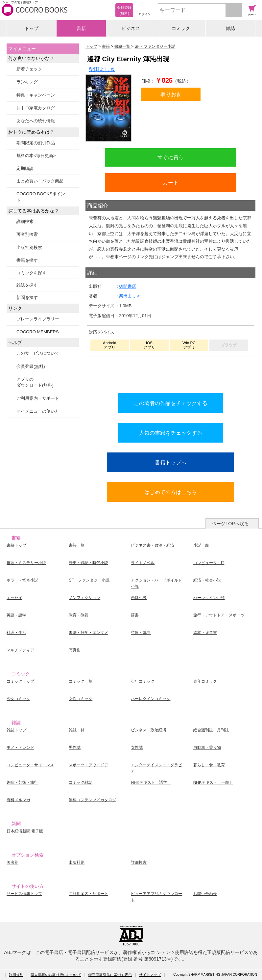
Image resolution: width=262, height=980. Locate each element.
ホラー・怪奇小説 (22, 580)
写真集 (75, 650)
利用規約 (16, 975)
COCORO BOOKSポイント (41, 197)
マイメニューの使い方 (38, 411)
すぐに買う (171, 157)
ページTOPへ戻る (230, 524)
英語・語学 (16, 615)
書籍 (81, 28)
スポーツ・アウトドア (88, 765)
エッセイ (14, 598)
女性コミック (81, 699)
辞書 (135, 615)
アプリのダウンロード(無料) (35, 382)
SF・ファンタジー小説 (89, 580)
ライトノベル (143, 563)
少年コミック (143, 681)
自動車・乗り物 (207, 748)
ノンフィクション (84, 598)
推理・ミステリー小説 (26, 563)
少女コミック (18, 699)
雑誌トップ (16, 730)
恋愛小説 (139, 598)
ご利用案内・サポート (38, 398)
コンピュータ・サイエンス (30, 765)
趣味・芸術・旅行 (22, 782)
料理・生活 (16, 633)
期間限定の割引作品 (36, 143)
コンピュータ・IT (209, 563)
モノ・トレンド (20, 748)
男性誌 (75, 748)
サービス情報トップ (24, 894)
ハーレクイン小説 (209, 598)
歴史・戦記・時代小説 (88, 563)
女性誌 (137, 748)
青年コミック (205, 681)
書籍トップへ (171, 462)
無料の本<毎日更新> (36, 156)
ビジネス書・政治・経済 (153, 545)
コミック (181, 28)
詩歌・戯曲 (141, 633)
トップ (32, 28)
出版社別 (77, 862)
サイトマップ (150, 975)
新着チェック (29, 69)
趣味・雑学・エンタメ (88, 633)
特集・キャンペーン (36, 95)
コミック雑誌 (81, 782)
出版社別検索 (29, 247)
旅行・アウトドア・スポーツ (219, 615)
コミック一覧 (81, 681)
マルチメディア (20, 650)
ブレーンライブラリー (38, 319)
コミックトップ (20, 681)
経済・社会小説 (207, 580)
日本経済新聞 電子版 (25, 831)
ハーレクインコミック (151, 699)
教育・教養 (79, 615)
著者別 (12, 862)
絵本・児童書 (205, 633)
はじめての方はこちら (171, 492)
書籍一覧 (77, 545)
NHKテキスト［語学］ (151, 782)
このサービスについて (38, 353)
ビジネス (131, 28)
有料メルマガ (18, 800)
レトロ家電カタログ (36, 108)
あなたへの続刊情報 (36, 121)
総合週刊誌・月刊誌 (211, 730)
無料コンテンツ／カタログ (92, 800)
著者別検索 (27, 234)
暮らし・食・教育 (209, 765)
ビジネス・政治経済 (149, 730)
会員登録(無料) (31, 366)
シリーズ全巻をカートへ (171, 373)
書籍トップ (16, 545)
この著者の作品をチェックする (171, 403)
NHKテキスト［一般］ (213, 782)
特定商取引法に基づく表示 (110, 975)
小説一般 (201, 545)
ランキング (27, 82)
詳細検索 (25, 221)
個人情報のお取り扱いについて (56, 975)
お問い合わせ (205, 894)
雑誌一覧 (77, 730)
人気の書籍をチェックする (171, 433)
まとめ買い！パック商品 (40, 181)
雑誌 (230, 28)
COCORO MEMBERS (38, 332)
